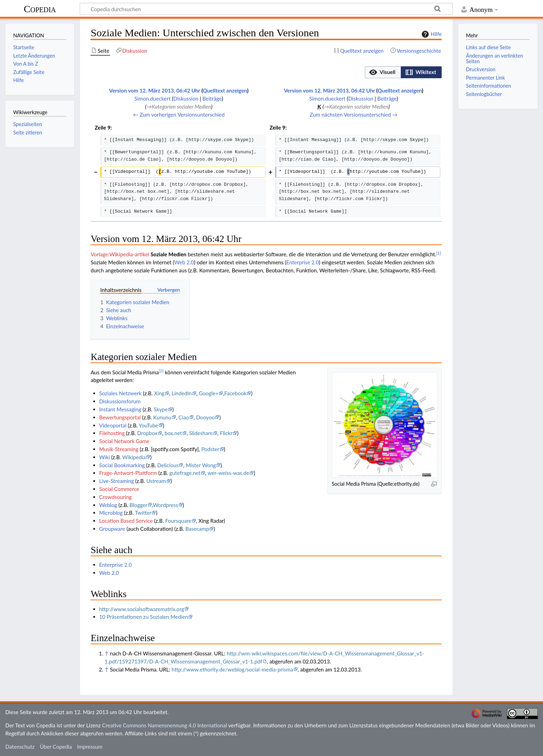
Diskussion (186, 98)
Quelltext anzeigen (225, 90)
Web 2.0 (184, 262)
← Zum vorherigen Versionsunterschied (179, 115)
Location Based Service (126, 521)
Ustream (156, 481)
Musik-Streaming (119, 449)
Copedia (40, 9)
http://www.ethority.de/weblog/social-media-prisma (232, 669)
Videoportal (113, 425)
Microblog (111, 513)
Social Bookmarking (122, 465)
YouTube (149, 425)
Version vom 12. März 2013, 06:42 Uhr (155, 90)
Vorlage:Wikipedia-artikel (120, 254)
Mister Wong (201, 465)
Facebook (236, 393)
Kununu (162, 417)
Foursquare (178, 521)
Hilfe (431, 34)
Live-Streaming (117, 481)
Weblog (108, 505)
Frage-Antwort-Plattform (128, 473)
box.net (173, 433)
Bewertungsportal (120, 417)
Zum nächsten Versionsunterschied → (354, 115)
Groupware (112, 529)
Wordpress (165, 505)
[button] (383, 72)
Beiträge (212, 98)
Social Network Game (124, 441)
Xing (159, 393)
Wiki (105, 457)
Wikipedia (134, 457)
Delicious (168, 465)
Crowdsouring (115, 497)
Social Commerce (119, 489)
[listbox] (403, 72)
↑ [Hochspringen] (106, 653)
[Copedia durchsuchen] (266, 9)
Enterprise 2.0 (302, 262)
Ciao (184, 417)
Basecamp (197, 529)
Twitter (143, 513)
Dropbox (147, 433)
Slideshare (201, 433)
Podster (210, 449)
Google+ (209, 393)
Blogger (139, 505)
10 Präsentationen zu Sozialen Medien (144, 617)
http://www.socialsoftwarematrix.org (142, 609)
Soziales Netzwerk (121, 393)
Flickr (226, 433)
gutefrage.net (185, 473)
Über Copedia (56, 747)
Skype (161, 409)
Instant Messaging (120, 409)
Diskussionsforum (120, 401)
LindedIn (182, 393)
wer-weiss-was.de (228, 473)
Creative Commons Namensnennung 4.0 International (165, 725)
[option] (383, 72)
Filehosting (112, 433)
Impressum (90, 747)
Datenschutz (20, 747)
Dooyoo (205, 417)
